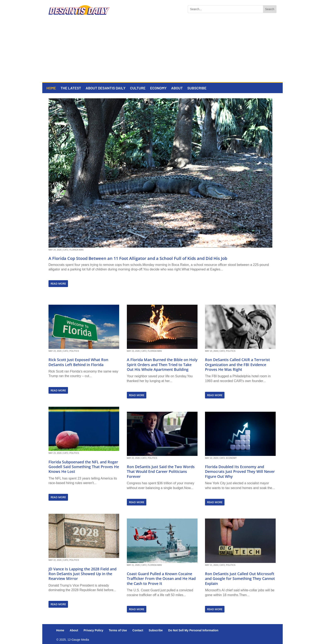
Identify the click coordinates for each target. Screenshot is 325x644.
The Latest (71, 88)
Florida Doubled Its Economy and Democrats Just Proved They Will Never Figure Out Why (240, 472)
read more (58, 284)
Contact (138, 630)
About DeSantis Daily (106, 88)
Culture (138, 88)
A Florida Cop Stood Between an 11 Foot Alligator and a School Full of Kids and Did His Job (138, 258)
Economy (158, 88)
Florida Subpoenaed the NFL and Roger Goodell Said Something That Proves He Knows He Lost (84, 467)
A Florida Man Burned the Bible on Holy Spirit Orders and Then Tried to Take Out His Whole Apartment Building (162, 365)
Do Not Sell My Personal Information (193, 630)
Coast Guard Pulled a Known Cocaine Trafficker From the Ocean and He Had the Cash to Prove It (161, 579)
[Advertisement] (162, 51)
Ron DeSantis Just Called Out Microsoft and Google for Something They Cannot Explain (240, 579)
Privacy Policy (93, 630)
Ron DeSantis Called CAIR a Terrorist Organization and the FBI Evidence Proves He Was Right (237, 365)
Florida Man (76, 250)
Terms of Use (118, 630)
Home (51, 88)
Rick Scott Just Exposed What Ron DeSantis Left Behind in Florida (78, 362)
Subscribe (197, 88)
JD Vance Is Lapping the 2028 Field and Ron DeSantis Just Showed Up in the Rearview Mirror (82, 574)
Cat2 (66, 250)
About (177, 88)
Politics (74, 351)
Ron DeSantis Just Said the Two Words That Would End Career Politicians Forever (161, 472)
